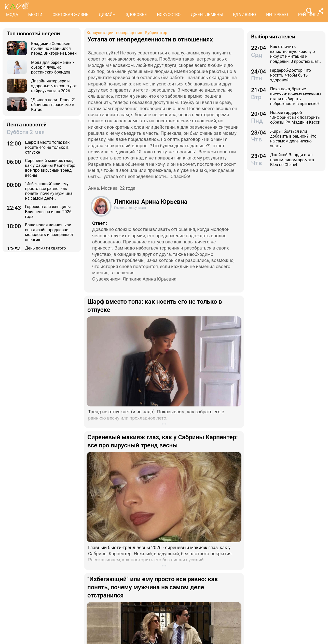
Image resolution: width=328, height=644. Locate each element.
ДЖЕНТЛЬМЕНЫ (207, 15)
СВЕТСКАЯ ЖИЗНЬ (70, 15)
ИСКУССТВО (169, 15)
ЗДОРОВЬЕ (136, 15)
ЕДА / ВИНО (244, 15)
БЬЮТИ (35, 15)
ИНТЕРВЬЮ (277, 15)
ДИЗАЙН (107, 15)
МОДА (12, 15)
